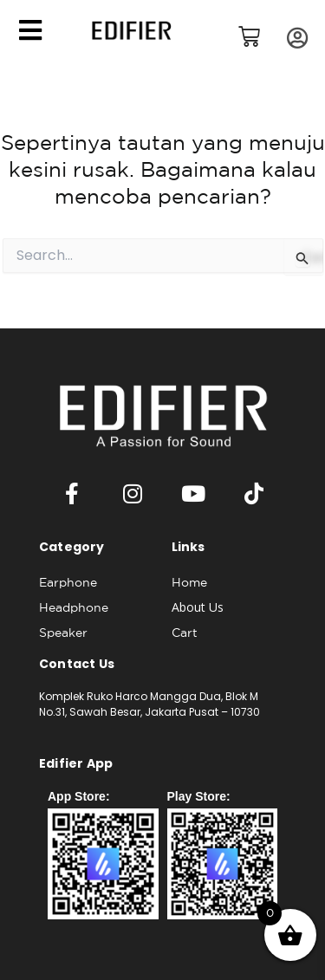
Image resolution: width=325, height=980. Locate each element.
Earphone (68, 582)
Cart (185, 633)
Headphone (74, 607)
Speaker (63, 633)
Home (189, 582)
